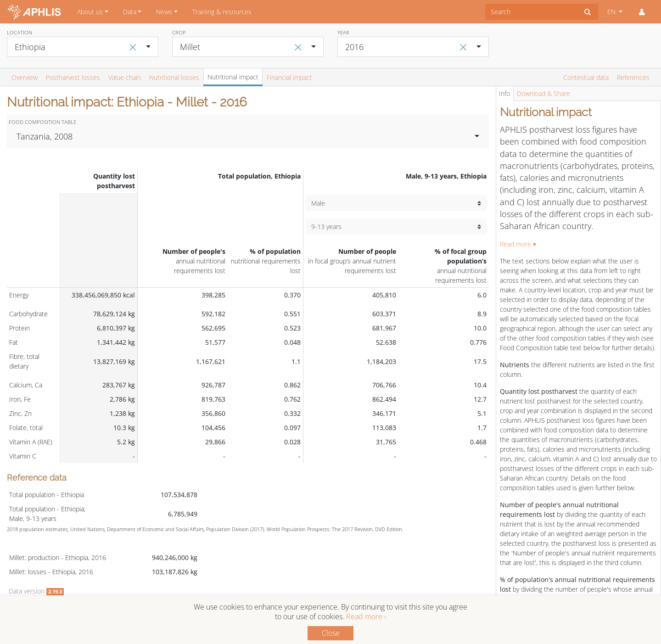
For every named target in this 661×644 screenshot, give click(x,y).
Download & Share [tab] (543, 93)
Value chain (125, 77)
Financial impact (289, 77)
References (633, 77)
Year (343, 32)
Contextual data (586, 77)
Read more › (366, 616)
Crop (179, 32)
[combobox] (531, 12)
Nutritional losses (174, 77)
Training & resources (222, 12)
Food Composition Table (42, 122)
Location (20, 32)
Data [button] (130, 12)
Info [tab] (504, 93)
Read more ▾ (518, 244)
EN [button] (612, 12)
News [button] (164, 12)
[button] (642, 12)
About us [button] (90, 12)
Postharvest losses (73, 77)
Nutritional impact (233, 77)
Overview (25, 77)
